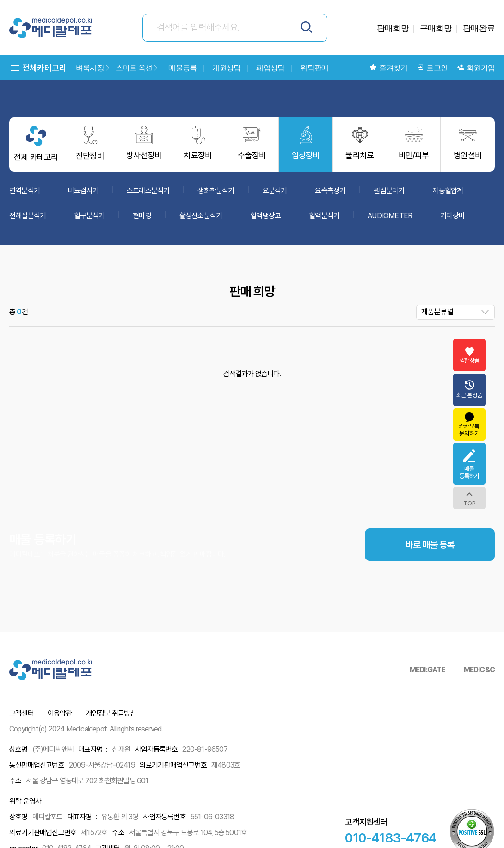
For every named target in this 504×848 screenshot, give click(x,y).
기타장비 (452, 219)
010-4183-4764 (391, 838)
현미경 (142, 219)
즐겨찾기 (388, 68)
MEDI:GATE (427, 670)
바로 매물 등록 (430, 576)
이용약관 (60, 713)
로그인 (432, 68)
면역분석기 (25, 194)
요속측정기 (330, 194)
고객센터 (22, 713)
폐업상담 (270, 68)
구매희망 (436, 28)
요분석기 (275, 194)
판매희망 (393, 28)
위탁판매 (314, 68)
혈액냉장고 (265, 219)
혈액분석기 (324, 219)
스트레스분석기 (148, 194)
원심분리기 (389, 194)
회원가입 (476, 68)
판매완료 (479, 28)
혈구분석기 (89, 219)
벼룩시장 (93, 68)
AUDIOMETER (390, 219)
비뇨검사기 (83, 194)
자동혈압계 (448, 194)
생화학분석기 (216, 194)
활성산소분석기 (201, 219)
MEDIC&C (479, 670)
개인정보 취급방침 (111, 713)
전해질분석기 (28, 219)
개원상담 (226, 68)
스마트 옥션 (137, 68)
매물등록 (182, 68)
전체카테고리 (38, 68)
